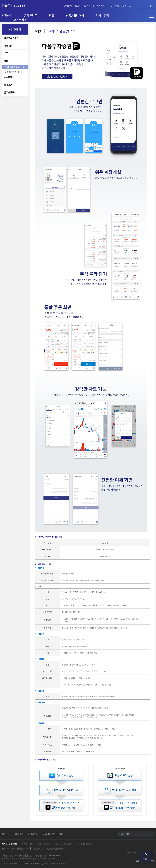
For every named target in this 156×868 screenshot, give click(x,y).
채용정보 (19, 834)
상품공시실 (38, 849)
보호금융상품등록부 (62, 844)
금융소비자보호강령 (84, 844)
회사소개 (6, 834)
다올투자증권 (16, 6)
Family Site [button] (124, 834)
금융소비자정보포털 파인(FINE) (15, 849)
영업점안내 (33, 834)
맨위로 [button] (145, 856)
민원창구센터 (27, 844)
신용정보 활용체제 (55, 849)
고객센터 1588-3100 (53, 834)
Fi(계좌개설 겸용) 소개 (15, 67)
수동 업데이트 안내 (13, 72)
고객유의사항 (43, 844)
